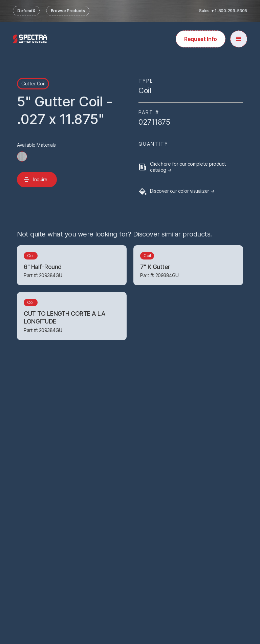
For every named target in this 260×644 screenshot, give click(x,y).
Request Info (201, 39)
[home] (30, 39)
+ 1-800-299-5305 (229, 11)
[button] (239, 39)
